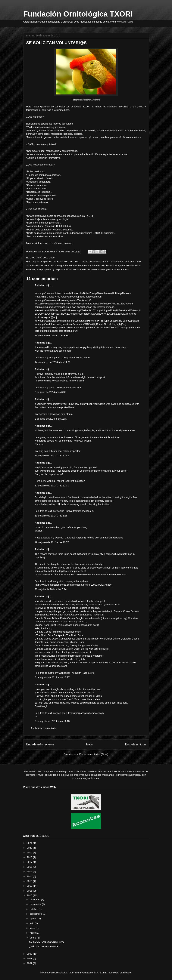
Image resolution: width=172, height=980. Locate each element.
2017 (30, 862)
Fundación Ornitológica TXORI (78, 14)
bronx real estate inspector (66, 451)
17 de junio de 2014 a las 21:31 (52, 486)
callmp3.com (48, 615)
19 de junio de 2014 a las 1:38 (51, 516)
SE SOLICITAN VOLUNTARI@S (47, 942)
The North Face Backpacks (51, 635)
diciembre (35, 900)
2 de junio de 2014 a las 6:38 (50, 392)
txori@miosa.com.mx (61, 243)
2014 (30, 876)
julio (32, 923)
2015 (30, 872)
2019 (30, 853)
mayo (33, 933)
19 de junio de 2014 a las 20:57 (52, 542)
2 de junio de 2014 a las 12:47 (51, 419)
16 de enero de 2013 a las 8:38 (52, 336)
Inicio (89, 744)
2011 (30, 891)
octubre (34, 909)
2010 (30, 895)
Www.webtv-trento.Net (69, 388)
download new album (61, 414)
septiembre (36, 914)
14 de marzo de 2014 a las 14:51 (53, 362)
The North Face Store (82, 673)
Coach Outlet (63, 615)
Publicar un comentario (44, 728)
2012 (30, 886)
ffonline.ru (46, 628)
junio (33, 928)
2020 (30, 848)
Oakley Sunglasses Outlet (84, 645)
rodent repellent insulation (71, 481)
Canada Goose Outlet (47, 639)
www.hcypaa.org (59, 645)
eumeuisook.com (59, 642)
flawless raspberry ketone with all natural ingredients (95, 538)
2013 (30, 881)
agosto (34, 918)
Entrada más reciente (40, 744)
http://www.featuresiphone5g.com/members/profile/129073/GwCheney (73, 585)
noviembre (36, 904)
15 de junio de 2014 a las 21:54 (52, 456)
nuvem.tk (99, 615)
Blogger (127, 973)
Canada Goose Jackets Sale (75, 639)
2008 (30, 958)
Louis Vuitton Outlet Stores (73, 649)
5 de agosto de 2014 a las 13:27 (52, 677)
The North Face (75, 635)
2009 (30, 954)
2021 (30, 843)
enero (33, 938)
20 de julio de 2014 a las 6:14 (51, 589)
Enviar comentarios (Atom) (94, 754)
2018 (30, 857)
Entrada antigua (135, 744)
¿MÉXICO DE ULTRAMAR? (44, 946)
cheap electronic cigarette (76, 357)
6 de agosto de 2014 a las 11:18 (52, 721)
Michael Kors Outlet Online (49, 625)
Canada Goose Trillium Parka (51, 618)
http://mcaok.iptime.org (114, 618)
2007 (30, 963)
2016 (30, 867)
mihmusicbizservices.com (67, 632)
